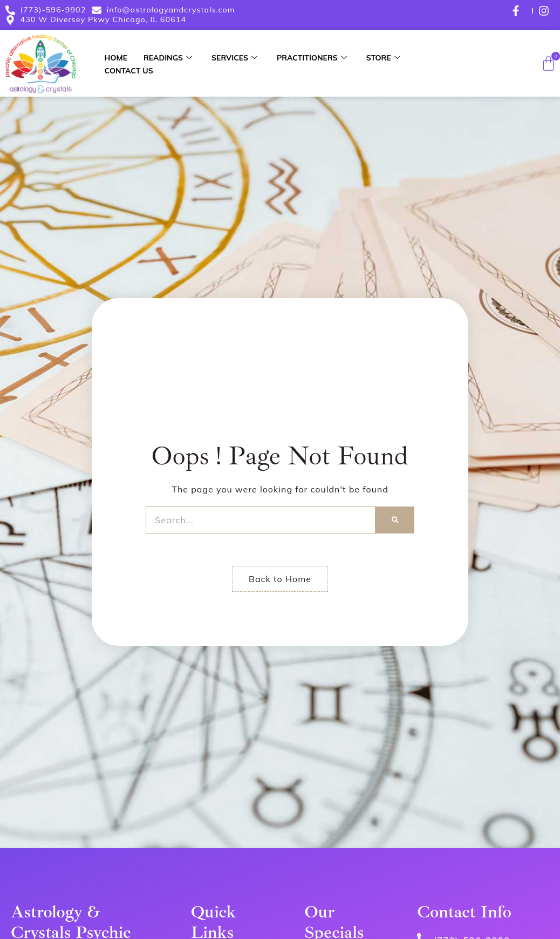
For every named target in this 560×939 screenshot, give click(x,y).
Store (383, 58)
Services (234, 58)
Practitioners (312, 58)
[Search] (395, 520)
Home (116, 58)
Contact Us (129, 71)
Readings (168, 58)
